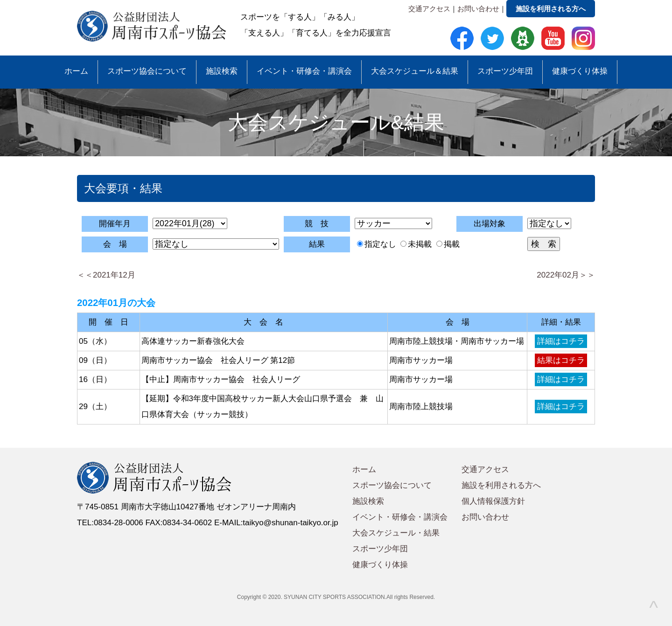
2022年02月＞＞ (566, 275)
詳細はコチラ (561, 341)
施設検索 (222, 71)
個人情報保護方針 (493, 501)
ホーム (76, 71)
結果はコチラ (561, 360)
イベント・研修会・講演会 (304, 71)
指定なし (380, 244)
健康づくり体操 (580, 71)
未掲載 (420, 244)
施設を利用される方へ (551, 9)
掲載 (452, 244)
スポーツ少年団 (505, 71)
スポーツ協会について (147, 71)
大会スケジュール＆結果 (415, 71)
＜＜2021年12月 (106, 275)
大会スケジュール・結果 (396, 533)
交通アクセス (429, 9)
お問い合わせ (478, 9)
